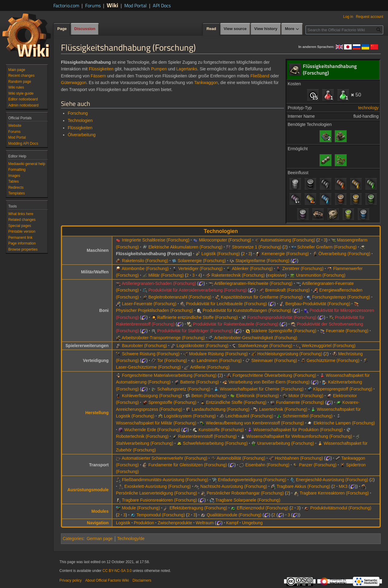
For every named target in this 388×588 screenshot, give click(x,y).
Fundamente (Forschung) (300, 402)
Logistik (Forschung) (221, 254)
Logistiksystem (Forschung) (190, 416)
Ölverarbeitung (82, 135)
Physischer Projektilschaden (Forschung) (154, 310)
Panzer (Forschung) (318, 465)
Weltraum (205, 523)
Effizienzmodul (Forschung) (263, 508)
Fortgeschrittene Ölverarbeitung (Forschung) (274, 375)
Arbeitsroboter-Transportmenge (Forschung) (163, 338)
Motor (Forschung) (306, 396)
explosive (276, 275)
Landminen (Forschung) (219, 360)
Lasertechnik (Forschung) (283, 409)
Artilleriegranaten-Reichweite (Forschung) (253, 283)
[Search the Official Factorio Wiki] (344, 30)
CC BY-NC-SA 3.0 (117, 571)
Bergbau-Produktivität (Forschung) (318, 304)
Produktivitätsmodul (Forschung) (341, 508)
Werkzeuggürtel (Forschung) (329, 346)
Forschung (78, 113)
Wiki (112, 5)
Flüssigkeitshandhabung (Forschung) (154, 254)
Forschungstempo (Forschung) (341, 297)
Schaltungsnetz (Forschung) (184, 389)
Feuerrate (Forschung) (347, 331)
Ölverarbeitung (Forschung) (345, 254)
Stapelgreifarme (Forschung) (263, 261)
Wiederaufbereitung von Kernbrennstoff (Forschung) (255, 423)
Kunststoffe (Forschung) (221, 430)
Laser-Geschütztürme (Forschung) (148, 367)
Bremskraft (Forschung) (288, 290)
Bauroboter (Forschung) (144, 346)
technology (368, 108)
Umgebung (252, 523)
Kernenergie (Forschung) (285, 254)
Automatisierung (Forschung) (288, 240)
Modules (100, 511)
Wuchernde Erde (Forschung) (152, 430)
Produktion (144, 523)
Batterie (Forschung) (199, 382)
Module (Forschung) (141, 508)
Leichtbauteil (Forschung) (249, 416)
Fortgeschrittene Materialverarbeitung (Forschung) (169, 375)
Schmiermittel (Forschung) (308, 416)
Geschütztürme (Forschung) (333, 360)
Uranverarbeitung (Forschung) (286, 443)
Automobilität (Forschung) (241, 458)
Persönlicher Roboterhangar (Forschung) (245, 493)
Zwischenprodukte (175, 523)
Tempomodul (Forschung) (161, 515)
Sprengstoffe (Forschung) (172, 402)
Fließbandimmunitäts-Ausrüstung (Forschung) (165, 480)
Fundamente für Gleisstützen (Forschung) (187, 465)
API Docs (162, 5)
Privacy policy (70, 580)
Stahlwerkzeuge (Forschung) (265, 346)
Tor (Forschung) (172, 360)
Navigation (98, 523)
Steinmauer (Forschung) (274, 360)
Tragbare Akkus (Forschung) (304, 486)
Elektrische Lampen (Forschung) (344, 423)
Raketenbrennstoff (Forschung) (207, 436)
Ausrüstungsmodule (88, 490)
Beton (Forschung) (209, 396)
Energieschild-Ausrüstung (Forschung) (332, 480)
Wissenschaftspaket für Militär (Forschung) (156, 423)
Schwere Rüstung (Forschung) (151, 354)
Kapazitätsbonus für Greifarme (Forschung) (262, 297)
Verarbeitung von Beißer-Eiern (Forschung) (269, 382)
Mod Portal (135, 5)
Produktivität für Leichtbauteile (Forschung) (227, 304)
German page (100, 539)
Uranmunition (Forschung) (321, 275)
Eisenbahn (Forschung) (267, 465)
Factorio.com (66, 5)
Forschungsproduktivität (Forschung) (282, 317)
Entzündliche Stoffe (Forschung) (236, 402)
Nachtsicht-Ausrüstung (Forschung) (234, 486)
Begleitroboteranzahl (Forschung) (180, 297)
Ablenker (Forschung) (252, 269)
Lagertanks (187, 69)
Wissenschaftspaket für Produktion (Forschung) (298, 430)
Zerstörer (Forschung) (303, 269)
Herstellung (97, 413)
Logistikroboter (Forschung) (202, 346)
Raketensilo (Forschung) (145, 261)
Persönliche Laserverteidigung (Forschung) (156, 493)
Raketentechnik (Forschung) (238, 275)
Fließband (260, 76)
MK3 (343, 486)
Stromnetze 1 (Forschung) (257, 247)
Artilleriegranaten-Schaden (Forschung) (159, 283)
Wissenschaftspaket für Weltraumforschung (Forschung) (299, 436)
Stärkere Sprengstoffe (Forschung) (284, 331)
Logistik (123, 523)
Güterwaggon (74, 83)
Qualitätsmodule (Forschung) (234, 515)
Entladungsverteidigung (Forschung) (252, 480)
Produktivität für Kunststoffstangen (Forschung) (247, 310)
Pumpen (159, 69)
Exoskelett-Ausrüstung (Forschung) (157, 486)
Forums (93, 5)
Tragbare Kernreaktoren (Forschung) (334, 493)
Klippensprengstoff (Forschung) (343, 389)
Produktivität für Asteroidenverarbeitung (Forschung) (197, 290)
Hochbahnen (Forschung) (299, 458)
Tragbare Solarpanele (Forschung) (248, 500)
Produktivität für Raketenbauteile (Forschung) (236, 324)
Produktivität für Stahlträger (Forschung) (195, 331)
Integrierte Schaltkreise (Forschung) (156, 240)
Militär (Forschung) (166, 275)
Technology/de (131, 539)
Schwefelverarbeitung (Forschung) (215, 443)
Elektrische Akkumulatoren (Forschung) (185, 247)
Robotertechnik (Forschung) (142, 436)
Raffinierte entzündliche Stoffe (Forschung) (198, 317)
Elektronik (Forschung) (258, 396)
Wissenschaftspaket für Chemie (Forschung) (262, 389)
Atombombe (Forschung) (145, 269)
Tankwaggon (206, 83)
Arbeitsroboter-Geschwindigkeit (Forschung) (256, 338)
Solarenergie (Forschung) (202, 261)
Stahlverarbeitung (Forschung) (144, 443)
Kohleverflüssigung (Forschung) (152, 396)
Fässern (98, 76)
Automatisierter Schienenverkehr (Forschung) (165, 458)
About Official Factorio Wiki (107, 580)
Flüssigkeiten (101, 69)
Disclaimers (142, 580)
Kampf (232, 523)
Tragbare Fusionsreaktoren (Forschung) (159, 500)
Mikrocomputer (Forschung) (225, 240)
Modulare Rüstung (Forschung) (219, 354)
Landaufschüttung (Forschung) (221, 409)
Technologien (80, 120)
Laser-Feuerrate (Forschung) (149, 304)
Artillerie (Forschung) (210, 367)
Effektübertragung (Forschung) (198, 508)
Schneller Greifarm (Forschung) (327, 247)
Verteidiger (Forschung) (200, 269)
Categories (73, 539)
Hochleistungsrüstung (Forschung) (290, 354)
